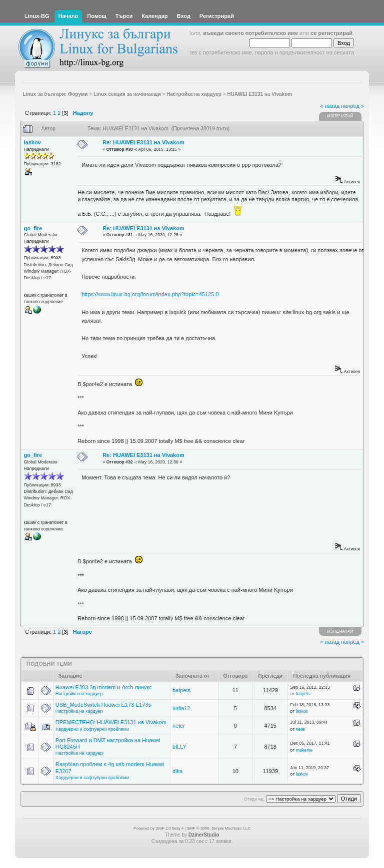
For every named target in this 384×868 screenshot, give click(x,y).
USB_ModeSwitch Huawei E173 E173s (103, 705)
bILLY (179, 747)
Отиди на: (254, 799)
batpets (181, 690)
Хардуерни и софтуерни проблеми (92, 729)
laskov (32, 142)
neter (179, 726)
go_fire (33, 228)
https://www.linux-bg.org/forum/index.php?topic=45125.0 (150, 294)
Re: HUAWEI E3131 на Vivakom (143, 142)
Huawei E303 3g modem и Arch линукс (104, 687)
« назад (330, 106)
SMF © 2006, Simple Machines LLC (219, 828)
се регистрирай (331, 33)
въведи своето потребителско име (250, 33)
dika (177, 771)
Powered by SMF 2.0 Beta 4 (158, 828)
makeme (304, 750)
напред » (352, 106)
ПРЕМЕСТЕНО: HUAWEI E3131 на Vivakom (111, 722)
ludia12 (181, 708)
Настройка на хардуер (79, 694)
